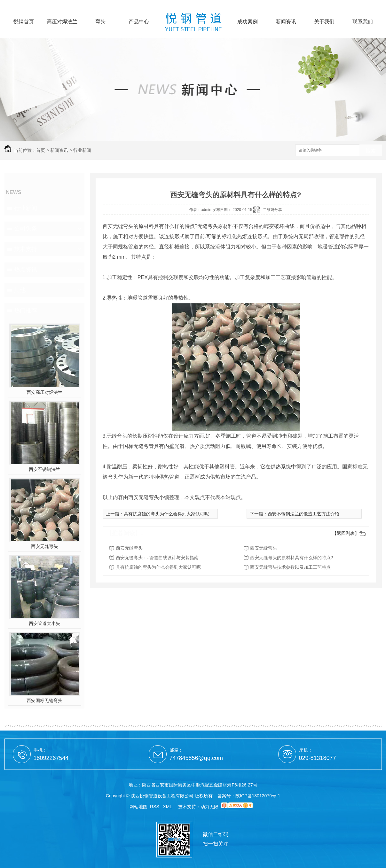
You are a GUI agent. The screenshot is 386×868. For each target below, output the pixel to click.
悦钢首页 (24, 22)
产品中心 (139, 22)
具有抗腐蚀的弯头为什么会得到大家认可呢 (166, 514)
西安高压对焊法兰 (44, 392)
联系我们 (363, 22)
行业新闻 (82, 150)
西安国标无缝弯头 (44, 700)
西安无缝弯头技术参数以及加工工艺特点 (290, 567)
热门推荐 (26, 310)
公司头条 (26, 229)
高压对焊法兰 (62, 22)
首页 (41, 150)
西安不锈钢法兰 (44, 469)
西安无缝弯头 (44, 546)
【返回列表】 (346, 533)
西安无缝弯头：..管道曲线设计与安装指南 (157, 558)
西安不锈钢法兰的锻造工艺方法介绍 (303, 514)
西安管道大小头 (44, 623)
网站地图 (138, 807)
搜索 (371, 151)
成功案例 (248, 22)
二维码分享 (272, 210)
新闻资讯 (286, 22)
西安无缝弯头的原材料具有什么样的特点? (292, 558)
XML (168, 807)
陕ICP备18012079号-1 (258, 796)
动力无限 (209, 807)
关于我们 (324, 22)
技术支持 (26, 249)
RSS (155, 807)
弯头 (100, 22)
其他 (20, 290)
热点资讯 (26, 270)
